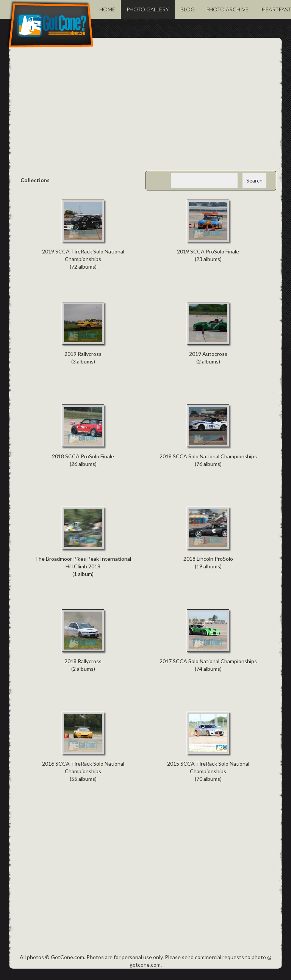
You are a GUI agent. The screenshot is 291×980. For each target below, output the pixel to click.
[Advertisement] (145, 110)
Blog (188, 9)
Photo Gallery (148, 9)
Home (107, 9)
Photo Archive (227, 9)
